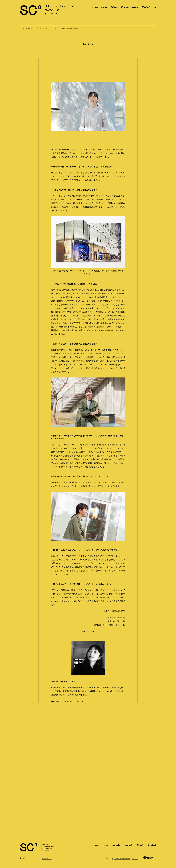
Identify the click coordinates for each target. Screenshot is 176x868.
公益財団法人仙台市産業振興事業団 (122, 859)
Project (125, 8)
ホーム (25, 28)
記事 (31, 28)
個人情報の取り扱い (47, 859)
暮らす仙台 (135, 859)
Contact (146, 8)
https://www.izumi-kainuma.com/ (70, 701)
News (104, 8)
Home (95, 8)
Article (114, 8)
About (135, 8)
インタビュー (38, 28)
